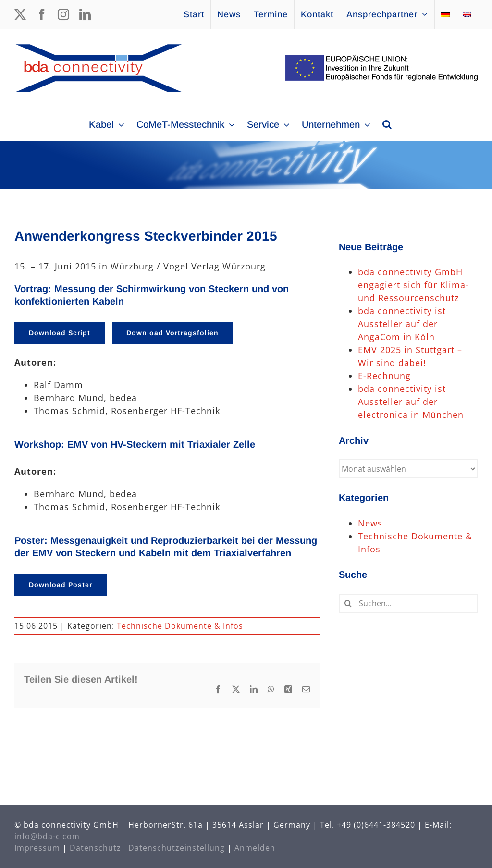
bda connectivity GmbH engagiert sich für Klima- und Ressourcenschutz (413, 285)
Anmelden (255, 848)
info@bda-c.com (47, 836)
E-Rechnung (384, 376)
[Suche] (348, 603)
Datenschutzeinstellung (177, 848)
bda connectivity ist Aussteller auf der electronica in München (411, 402)
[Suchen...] (408, 603)
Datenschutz (95, 848)
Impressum (37, 848)
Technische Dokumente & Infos (180, 626)
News (370, 523)
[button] (387, 124)
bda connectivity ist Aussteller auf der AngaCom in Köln (402, 324)
